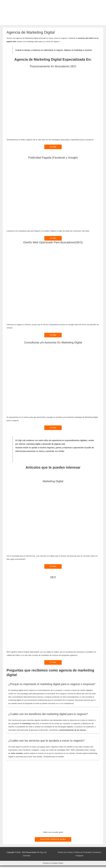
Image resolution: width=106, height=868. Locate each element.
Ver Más (53, 149)
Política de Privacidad (83, 855)
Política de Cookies (65, 855)
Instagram (80, 858)
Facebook (96, 855)
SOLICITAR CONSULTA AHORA (53, 842)
